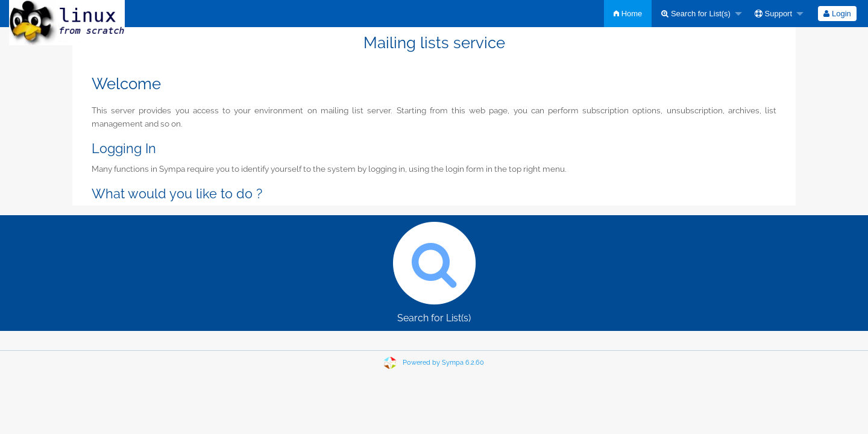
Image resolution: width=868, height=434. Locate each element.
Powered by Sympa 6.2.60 (443, 363)
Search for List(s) (696, 14)
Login (837, 14)
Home (628, 14)
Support (773, 14)
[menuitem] (628, 14)
